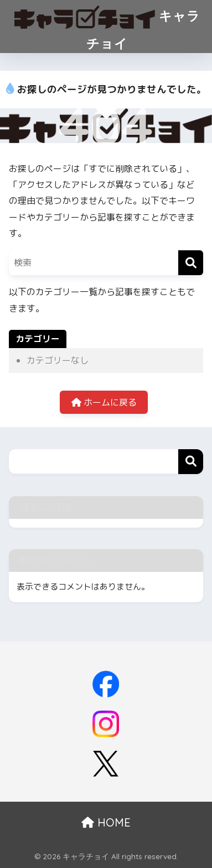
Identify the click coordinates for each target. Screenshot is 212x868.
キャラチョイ (108, 26)
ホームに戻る (104, 402)
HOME (106, 822)
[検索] (191, 263)
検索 (191, 462)
